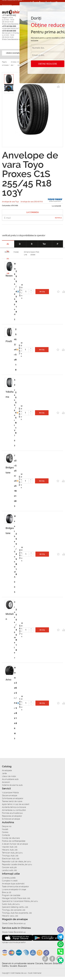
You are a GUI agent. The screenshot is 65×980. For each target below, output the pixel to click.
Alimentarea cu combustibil (14, 810)
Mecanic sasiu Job (10, 916)
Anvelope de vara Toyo (11, 202)
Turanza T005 (15, 481)
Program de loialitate (11, 895)
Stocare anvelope (10, 795)
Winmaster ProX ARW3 (15, 703)
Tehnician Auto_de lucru (12, 853)
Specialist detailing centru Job (15, 907)
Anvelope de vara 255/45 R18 (32, 202)
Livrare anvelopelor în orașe (14, 889)
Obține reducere (48, 64)
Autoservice (8, 16)
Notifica (58, 218)
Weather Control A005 (15, 554)
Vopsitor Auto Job (10, 847)
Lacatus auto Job (9, 870)
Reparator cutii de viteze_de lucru (17, 862)
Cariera (5, 832)
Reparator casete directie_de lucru (17, 864)
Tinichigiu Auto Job (10, 856)
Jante (4, 773)
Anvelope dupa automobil (13, 884)
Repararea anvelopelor (12, 816)
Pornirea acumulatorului (12, 813)
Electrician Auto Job (11, 859)
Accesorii (7, 5)
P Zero (15, 350)
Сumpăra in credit (10, 881)
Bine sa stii (7, 892)
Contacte (6, 835)
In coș (42, 292)
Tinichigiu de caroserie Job (14, 910)
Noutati (5, 829)
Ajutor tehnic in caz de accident (16, 804)
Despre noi (7, 826)
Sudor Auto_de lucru (11, 904)
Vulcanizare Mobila (10, 793)
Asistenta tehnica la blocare (14, 807)
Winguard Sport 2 (15, 292)
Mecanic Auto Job (10, 850)
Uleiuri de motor (9, 776)
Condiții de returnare (11, 838)
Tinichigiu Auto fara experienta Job (17, 913)
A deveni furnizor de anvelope (15, 844)
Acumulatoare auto (10, 779)
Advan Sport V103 (15, 413)
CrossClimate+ (15, 630)
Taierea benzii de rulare (12, 801)
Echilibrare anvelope (11, 819)
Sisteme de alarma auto (12, 785)
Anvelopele (7, 770)
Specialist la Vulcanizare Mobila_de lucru (20, 901)
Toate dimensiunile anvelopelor (15, 887)
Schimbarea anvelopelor (13, 798)
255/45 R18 (16, 292)
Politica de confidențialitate (14, 841)
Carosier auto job (9, 867)
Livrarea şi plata (9, 878)
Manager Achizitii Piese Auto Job (16, 898)
